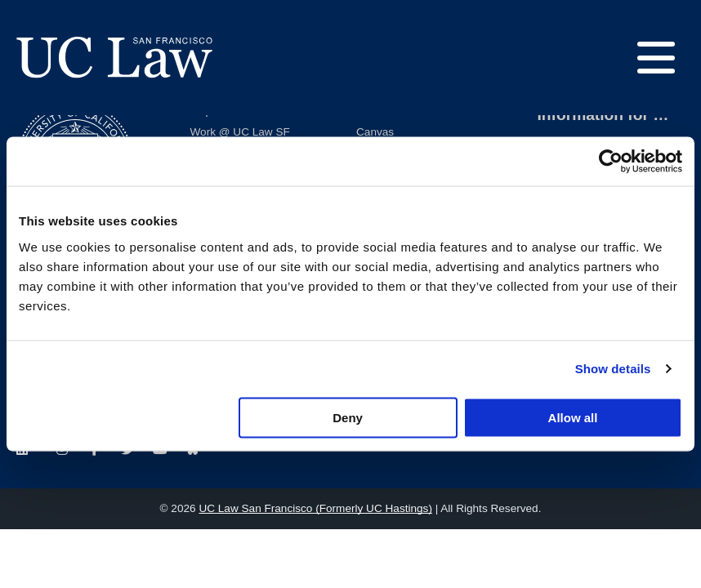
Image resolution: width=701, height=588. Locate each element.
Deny (348, 417)
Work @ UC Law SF (240, 132)
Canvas (375, 132)
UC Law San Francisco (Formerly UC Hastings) (315, 508)
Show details (613, 369)
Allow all (573, 417)
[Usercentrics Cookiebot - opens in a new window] (611, 162)
